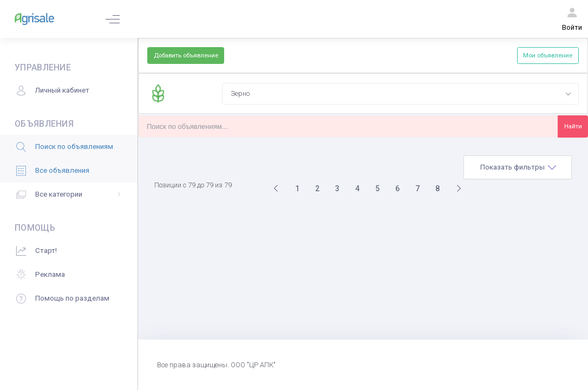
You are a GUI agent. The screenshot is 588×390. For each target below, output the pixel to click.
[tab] (518, 167)
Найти (573, 126)
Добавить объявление (186, 55)
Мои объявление (548, 55)
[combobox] (400, 94)
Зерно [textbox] (240, 93)
